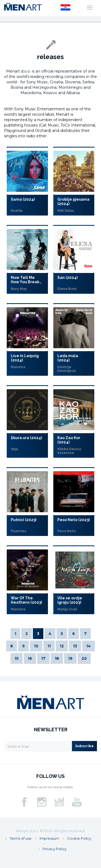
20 (84, 658)
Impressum (49, 838)
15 (17, 658)
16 (30, 658)
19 (70, 658)
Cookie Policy (79, 838)
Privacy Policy (55, 849)
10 (36, 646)
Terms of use (21, 838)
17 (43, 658)
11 (49, 646)
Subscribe (84, 746)
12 (62, 646)
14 (88, 646)
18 (57, 658)
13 (75, 646)
